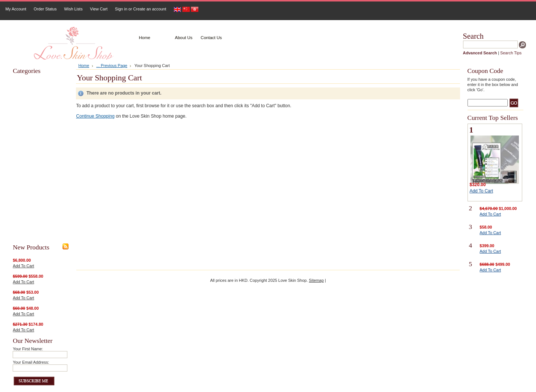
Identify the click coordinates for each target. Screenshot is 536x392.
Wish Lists (73, 9)
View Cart (99, 9)
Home (84, 66)
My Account (16, 9)
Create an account (150, 9)
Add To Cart (23, 266)
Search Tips (511, 53)
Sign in (121, 9)
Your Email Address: (31, 362)
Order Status (45, 9)
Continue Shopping (95, 116)
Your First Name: (28, 349)
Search (473, 36)
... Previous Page (112, 66)
